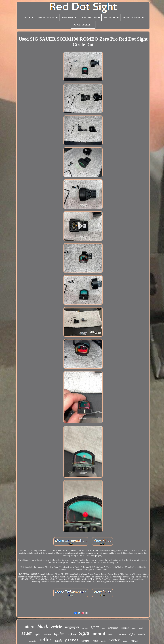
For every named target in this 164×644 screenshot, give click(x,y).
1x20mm (47, 635)
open (111, 634)
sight (84, 633)
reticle (57, 627)
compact (125, 628)
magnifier (72, 627)
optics (59, 633)
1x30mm (121, 635)
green (95, 627)
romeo (134, 641)
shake (125, 641)
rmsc (95, 641)
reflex (46, 639)
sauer (27, 633)
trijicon (72, 634)
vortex (115, 640)
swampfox (113, 628)
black (43, 626)
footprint (33, 641)
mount (99, 633)
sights (132, 634)
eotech (142, 635)
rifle (104, 628)
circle (59, 641)
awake (104, 641)
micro (29, 627)
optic (38, 634)
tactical (85, 628)
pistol (72, 640)
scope (85, 640)
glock (141, 628)
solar (134, 628)
